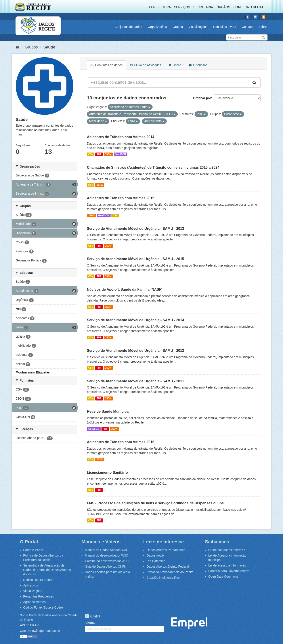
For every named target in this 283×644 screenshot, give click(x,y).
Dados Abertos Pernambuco (166, 550)
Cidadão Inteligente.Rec (163, 578)
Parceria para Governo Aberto (229, 571)
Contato (247, 27)
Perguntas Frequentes (39, 596)
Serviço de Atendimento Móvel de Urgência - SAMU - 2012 (136, 351)
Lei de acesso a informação (227, 565)
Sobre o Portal (33, 550)
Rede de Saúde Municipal (108, 411)
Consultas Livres (225, 27)
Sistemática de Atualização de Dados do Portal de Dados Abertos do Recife (47, 570)
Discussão (198, 65)
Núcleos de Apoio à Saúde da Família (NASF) (125, 289)
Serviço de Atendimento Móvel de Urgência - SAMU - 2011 (136, 381)
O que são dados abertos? (227, 550)
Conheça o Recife (249, 7)
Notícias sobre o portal (39, 580)
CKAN (92, 616)
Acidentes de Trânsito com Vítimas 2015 (121, 198)
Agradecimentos (34, 602)
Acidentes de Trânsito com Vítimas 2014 (121, 137)
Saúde (49, 47)
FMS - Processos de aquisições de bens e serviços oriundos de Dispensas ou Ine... (157, 503)
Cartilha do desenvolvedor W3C (107, 561)
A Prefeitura (160, 7)
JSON (108, 154)
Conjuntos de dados (128, 27)
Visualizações (198, 27)
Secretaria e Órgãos (212, 7)
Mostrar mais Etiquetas (33, 372)
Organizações (157, 27)
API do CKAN (29, 625)
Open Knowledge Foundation (40, 631)
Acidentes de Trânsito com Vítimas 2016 (121, 442)
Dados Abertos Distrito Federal (168, 567)
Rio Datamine (156, 561)
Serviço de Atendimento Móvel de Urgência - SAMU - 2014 (136, 320)
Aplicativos (31, 585)
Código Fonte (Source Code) (43, 607)
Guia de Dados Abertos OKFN (106, 567)
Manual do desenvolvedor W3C (106, 555)
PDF (99, 154)
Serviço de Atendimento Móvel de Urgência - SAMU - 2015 (136, 259)
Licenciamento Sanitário (107, 473)
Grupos (178, 27)
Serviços (182, 7)
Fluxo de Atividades (145, 65)
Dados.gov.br (156, 555)
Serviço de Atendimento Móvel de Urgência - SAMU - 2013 (136, 229)
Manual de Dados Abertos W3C (107, 550)
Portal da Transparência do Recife (170, 572)
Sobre (263, 27)
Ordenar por (202, 98)
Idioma (90, 623)
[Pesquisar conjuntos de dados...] (168, 83)
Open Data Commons (223, 576)
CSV (91, 154)
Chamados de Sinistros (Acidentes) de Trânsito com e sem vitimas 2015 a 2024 (153, 167)
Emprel (189, 623)
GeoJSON (120, 154)
